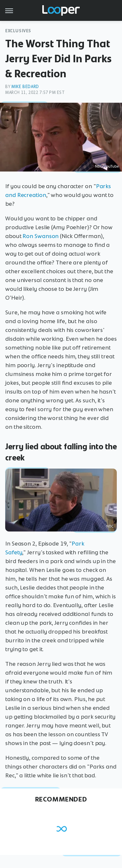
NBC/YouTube (107, 166)
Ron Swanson (41, 236)
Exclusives (18, 31)
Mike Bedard (25, 87)
